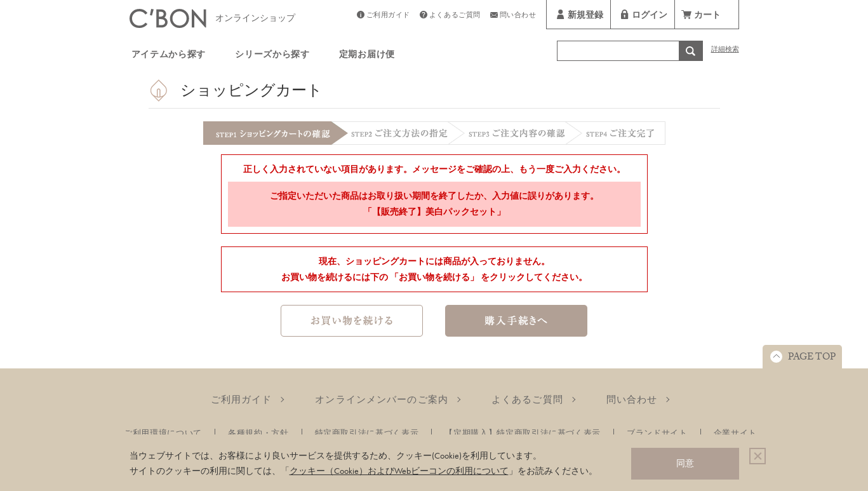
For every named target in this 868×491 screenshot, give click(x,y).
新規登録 (585, 17)
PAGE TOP (812, 358)
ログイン (650, 17)
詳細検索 (725, 50)
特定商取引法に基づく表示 (367, 433)
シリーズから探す (272, 56)
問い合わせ (518, 16)
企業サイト (735, 433)
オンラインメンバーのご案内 (382, 400)
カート (707, 17)
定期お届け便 (367, 56)
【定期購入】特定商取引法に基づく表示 (523, 433)
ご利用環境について (163, 433)
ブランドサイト (657, 433)
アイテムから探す (169, 56)
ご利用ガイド (388, 16)
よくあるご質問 (455, 16)
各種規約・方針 (258, 433)
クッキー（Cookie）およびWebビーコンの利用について (399, 471)
